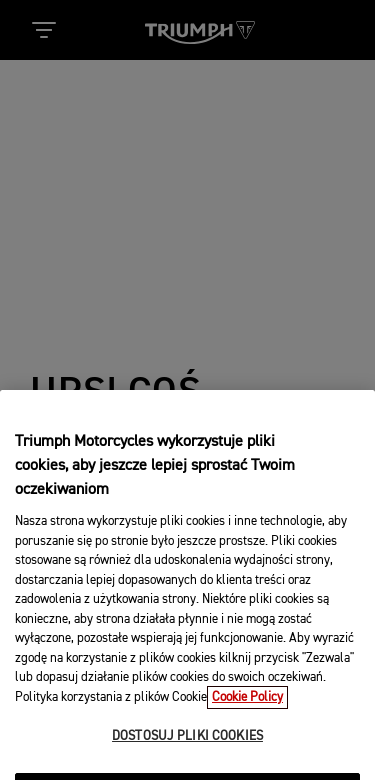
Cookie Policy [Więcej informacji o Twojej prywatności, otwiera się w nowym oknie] (247, 707)
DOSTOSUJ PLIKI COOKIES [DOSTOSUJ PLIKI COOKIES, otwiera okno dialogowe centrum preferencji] (187, 747)
